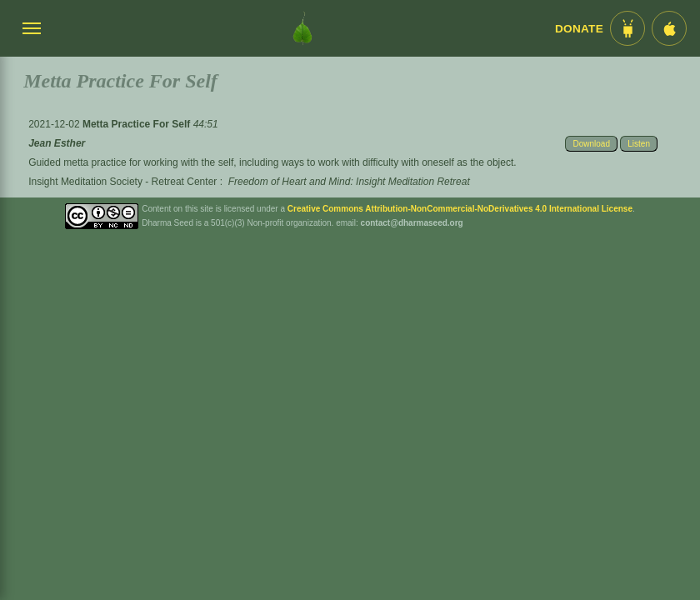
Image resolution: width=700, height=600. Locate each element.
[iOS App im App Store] (669, 28)
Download (591, 144)
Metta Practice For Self (138, 124)
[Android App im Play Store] (627, 28)
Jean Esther (57, 143)
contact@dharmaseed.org (412, 223)
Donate (579, 29)
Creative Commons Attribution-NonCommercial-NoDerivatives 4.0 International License (460, 209)
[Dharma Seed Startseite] (302, 28)
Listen (639, 144)
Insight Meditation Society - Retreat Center (122, 182)
